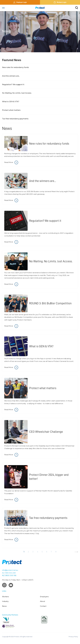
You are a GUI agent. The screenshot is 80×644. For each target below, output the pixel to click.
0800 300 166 (11, 575)
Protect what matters (11, 110)
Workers (5, 597)
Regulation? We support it (13, 85)
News (4, 606)
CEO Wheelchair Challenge (46, 432)
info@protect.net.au (10, 570)
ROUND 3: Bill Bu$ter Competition (50, 303)
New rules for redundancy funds (15, 67)
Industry (5, 601)
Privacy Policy (73, 637)
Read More (11, 162)
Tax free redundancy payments (15, 119)
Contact (43, 606)
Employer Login (20, 2)
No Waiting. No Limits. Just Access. (17, 93)
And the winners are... (11, 76)
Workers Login (60, 2)
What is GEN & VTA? (11, 102)
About (42, 601)
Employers (44, 597)
